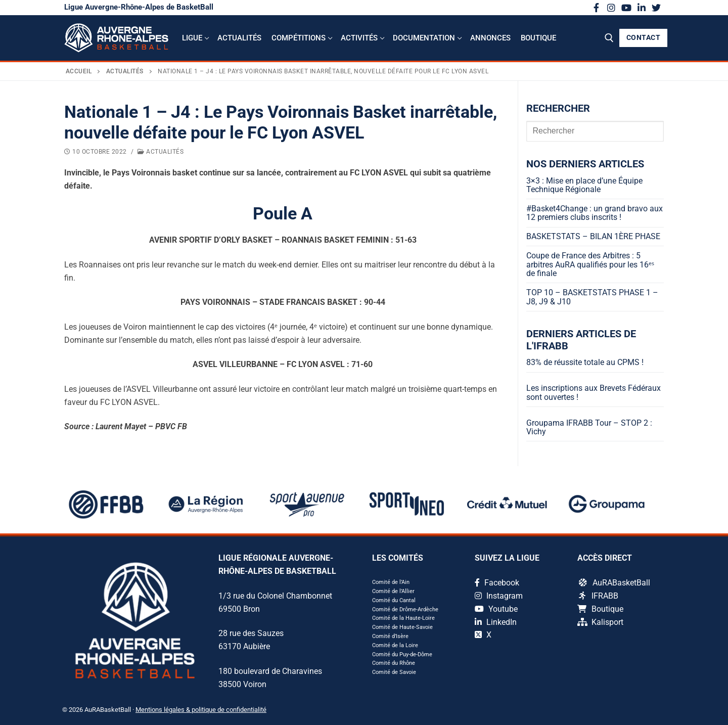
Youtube (496, 609)
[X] (656, 8)
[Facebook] (597, 8)
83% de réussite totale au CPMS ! (585, 362)
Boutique (600, 609)
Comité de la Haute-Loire (403, 618)
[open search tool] (609, 38)
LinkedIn (496, 622)
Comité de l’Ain (391, 582)
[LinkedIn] (642, 8)
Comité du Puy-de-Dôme (402, 654)
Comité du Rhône (394, 663)
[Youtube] (626, 8)
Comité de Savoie (394, 672)
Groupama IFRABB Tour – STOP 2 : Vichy (589, 428)
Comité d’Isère (390, 636)
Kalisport (600, 622)
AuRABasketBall (615, 583)
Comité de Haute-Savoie (402, 627)
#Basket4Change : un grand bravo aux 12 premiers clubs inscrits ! (595, 213)
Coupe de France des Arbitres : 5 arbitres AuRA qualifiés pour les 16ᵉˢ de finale (590, 265)
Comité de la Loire (395, 645)
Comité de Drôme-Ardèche (405, 609)
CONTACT (644, 37)
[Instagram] (612, 8)
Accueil (79, 71)
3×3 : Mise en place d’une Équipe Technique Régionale (584, 186)
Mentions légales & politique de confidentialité (201, 710)
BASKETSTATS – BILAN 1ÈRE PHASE (593, 237)
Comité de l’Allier (393, 591)
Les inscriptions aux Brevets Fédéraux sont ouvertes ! (594, 393)
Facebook (497, 583)
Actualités (125, 71)
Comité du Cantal (394, 600)
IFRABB (599, 596)
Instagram (499, 596)
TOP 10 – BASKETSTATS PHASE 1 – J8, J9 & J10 (592, 297)
